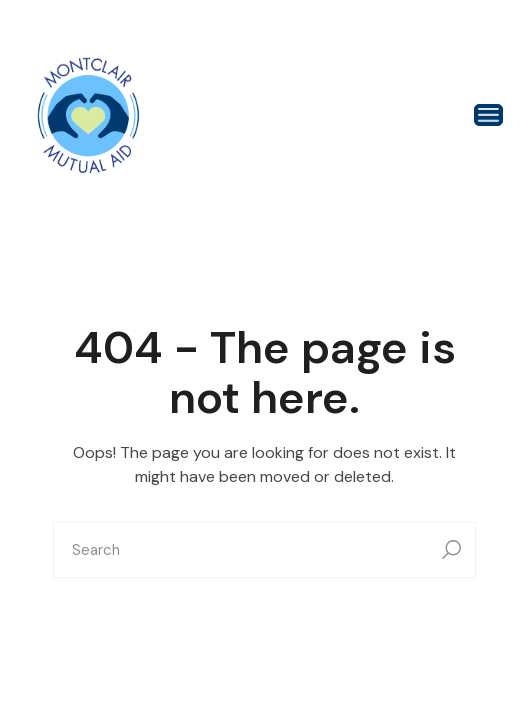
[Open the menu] (488, 115)
